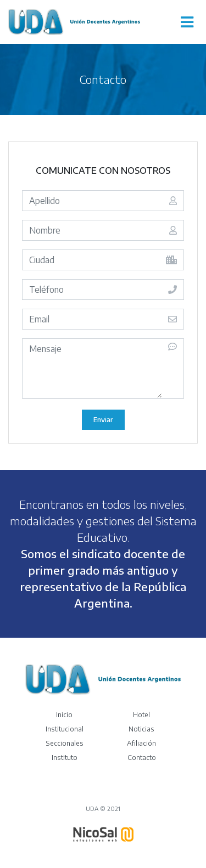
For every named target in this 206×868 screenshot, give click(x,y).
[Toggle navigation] (187, 22)
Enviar (103, 419)
